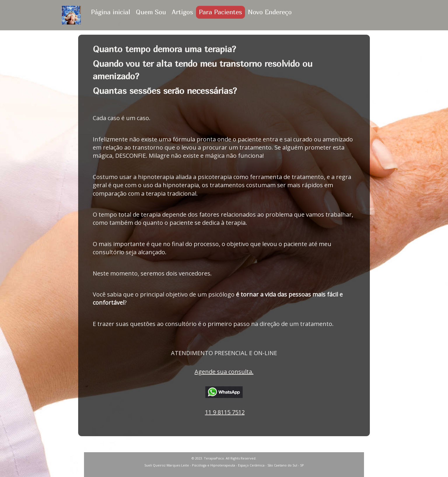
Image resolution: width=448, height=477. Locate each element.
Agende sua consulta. (224, 372)
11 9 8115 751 (223, 412)
